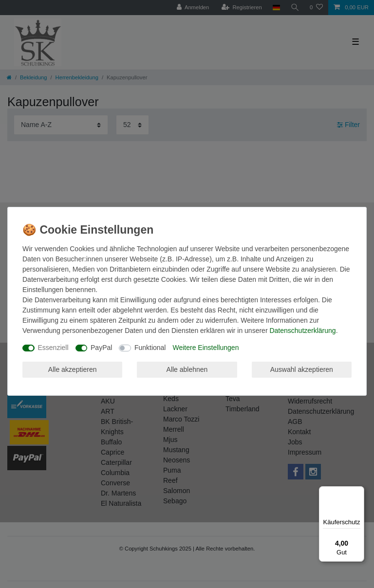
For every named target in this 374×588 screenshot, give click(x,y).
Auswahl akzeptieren (302, 369)
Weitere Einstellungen (206, 348)
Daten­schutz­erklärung (302, 331)
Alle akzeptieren (73, 369)
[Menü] (358, 492)
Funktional (150, 348)
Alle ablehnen (187, 369)
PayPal (101, 348)
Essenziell (53, 348)
